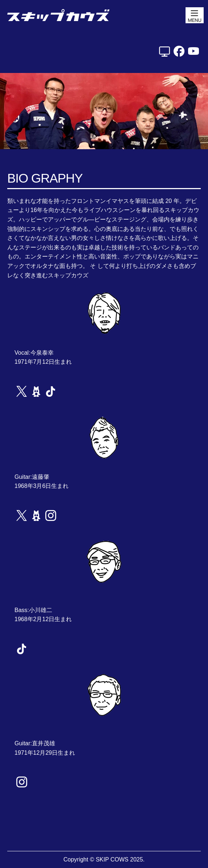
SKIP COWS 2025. (120, 859)
